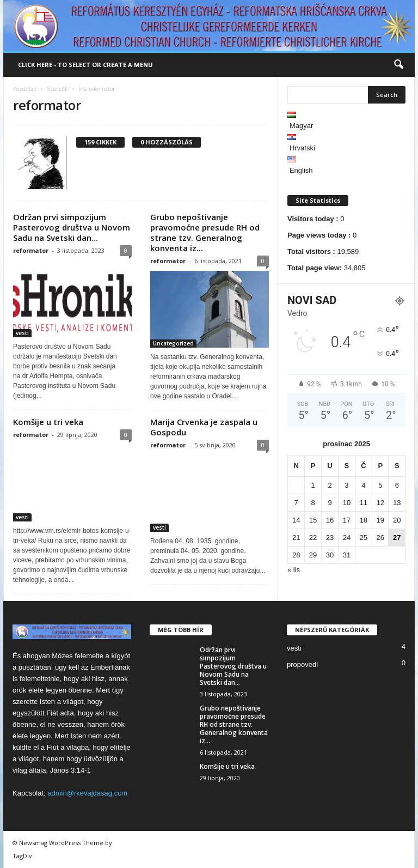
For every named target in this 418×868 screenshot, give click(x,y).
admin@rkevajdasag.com (87, 793)
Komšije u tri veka (48, 422)
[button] (398, 65)
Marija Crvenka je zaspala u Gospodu (204, 427)
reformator (31, 250)
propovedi (302, 664)
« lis (294, 570)
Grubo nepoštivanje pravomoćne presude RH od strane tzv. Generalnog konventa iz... (205, 232)
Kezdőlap (25, 89)
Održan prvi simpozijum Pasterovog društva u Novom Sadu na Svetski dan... (72, 227)
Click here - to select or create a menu (85, 65)
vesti (22, 333)
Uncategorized (173, 343)
